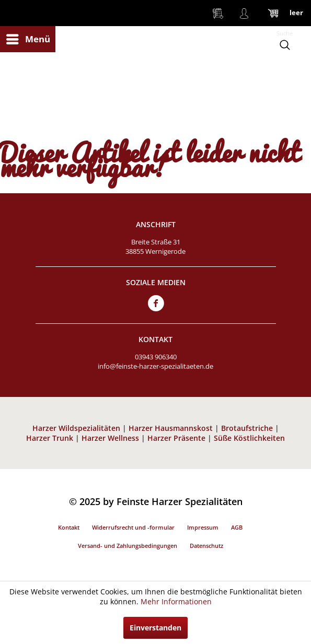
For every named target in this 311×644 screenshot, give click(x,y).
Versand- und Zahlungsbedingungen (128, 546)
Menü (28, 38)
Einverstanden (155, 628)
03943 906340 (156, 357)
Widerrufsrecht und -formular (133, 527)
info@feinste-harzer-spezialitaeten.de (155, 366)
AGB (237, 527)
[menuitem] (28, 39)
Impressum (203, 527)
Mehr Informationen (176, 601)
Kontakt (69, 527)
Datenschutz (206, 546)
